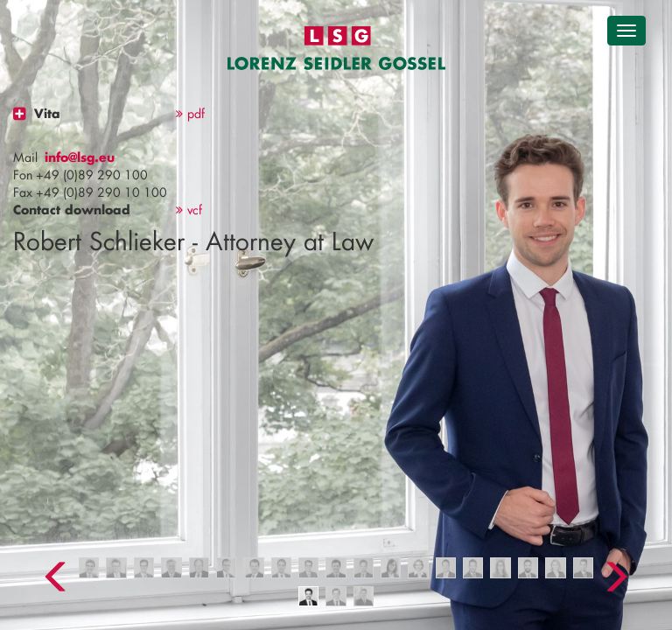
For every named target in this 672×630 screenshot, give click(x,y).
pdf (190, 113)
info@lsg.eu (80, 157)
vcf (189, 210)
